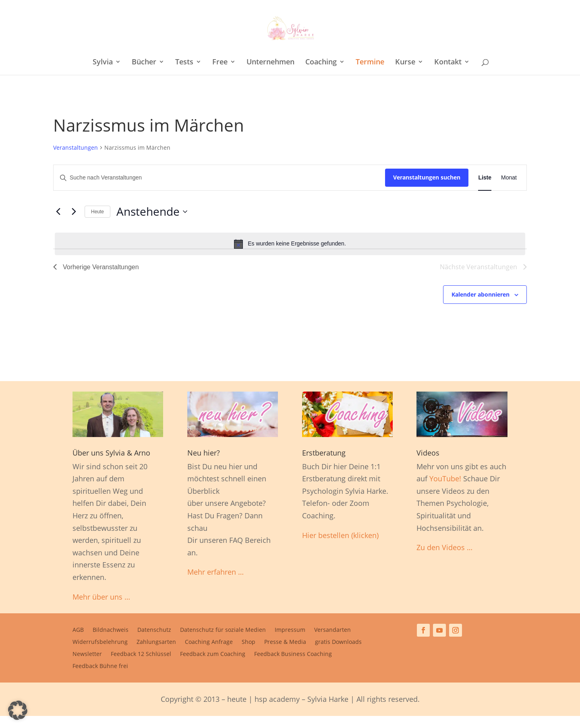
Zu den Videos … (444, 547)
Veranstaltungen (76, 147)
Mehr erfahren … (215, 572)
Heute (97, 212)
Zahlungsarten (156, 642)
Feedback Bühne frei (100, 666)
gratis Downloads (338, 642)
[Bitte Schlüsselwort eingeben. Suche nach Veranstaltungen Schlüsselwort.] (219, 178)
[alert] (290, 244)
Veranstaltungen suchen (427, 177)
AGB (78, 630)
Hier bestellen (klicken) (340, 535)
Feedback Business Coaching (293, 654)
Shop (249, 642)
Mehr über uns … (101, 597)
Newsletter (87, 654)
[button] (18, 710)
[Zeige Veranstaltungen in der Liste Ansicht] (485, 178)
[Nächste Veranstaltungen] (74, 212)
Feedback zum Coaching (213, 654)
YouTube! (445, 478)
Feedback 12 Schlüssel (141, 654)
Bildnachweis (111, 630)
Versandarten (332, 630)
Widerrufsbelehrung (100, 642)
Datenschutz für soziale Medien (223, 630)
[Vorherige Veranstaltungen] (58, 212)
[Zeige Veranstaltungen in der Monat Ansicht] (509, 178)
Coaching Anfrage (209, 642)
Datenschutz (154, 630)
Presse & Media (285, 642)
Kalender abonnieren (481, 294)
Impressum (290, 630)
